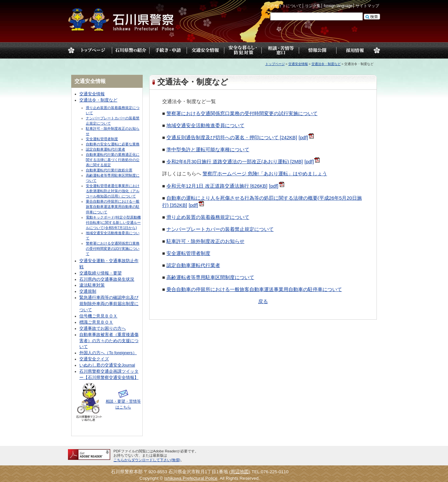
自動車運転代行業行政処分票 (109, 170)
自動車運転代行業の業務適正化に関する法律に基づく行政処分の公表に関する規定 (113, 160)
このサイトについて (284, 6)
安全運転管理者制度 (188, 253)
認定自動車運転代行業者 (193, 265)
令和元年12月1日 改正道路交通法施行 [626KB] (217, 186)
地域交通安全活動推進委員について (205, 126)
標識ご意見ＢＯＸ (96, 322)
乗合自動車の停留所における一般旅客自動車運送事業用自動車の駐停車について (254, 289)
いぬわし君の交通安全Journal (107, 365)
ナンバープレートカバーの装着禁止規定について (220, 229)
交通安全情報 (298, 64)
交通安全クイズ (94, 359)
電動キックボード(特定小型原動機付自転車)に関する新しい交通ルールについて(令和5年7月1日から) (113, 222)
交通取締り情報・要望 (100, 273)
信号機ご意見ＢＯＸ (98, 316)
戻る (263, 301)
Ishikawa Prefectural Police (191, 478)
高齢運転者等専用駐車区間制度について (210, 277)
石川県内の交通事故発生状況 (107, 279)
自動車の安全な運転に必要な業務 (113, 144)
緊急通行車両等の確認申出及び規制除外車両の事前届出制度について (109, 304)
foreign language (338, 6)
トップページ (93, 50)
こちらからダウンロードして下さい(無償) (147, 460)
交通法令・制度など (326, 64)
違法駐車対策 (92, 285)
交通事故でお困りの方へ (103, 328)
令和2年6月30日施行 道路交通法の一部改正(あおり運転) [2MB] (235, 162)
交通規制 (88, 291)
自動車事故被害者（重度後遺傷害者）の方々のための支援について (109, 341)
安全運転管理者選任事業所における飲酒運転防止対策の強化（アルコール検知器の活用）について (113, 191)
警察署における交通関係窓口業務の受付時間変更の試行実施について (242, 114)
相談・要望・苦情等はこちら (123, 401)
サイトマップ (367, 6)
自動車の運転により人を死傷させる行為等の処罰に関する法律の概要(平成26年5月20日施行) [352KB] (262, 202)
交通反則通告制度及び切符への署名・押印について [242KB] (232, 138)
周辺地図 (240, 472)
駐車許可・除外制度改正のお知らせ (205, 241)
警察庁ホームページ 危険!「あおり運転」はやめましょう (265, 174)
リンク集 (313, 6)
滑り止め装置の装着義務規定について (208, 217)
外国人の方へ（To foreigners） (108, 353)
